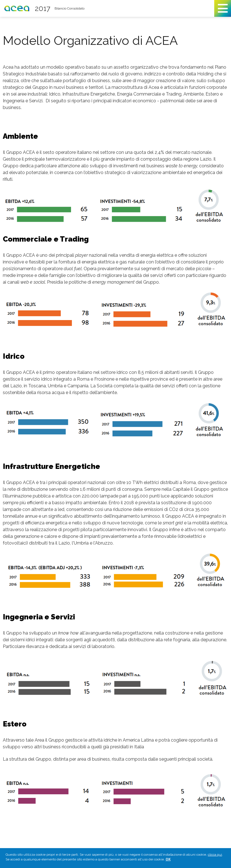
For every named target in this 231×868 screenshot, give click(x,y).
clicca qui (215, 855)
